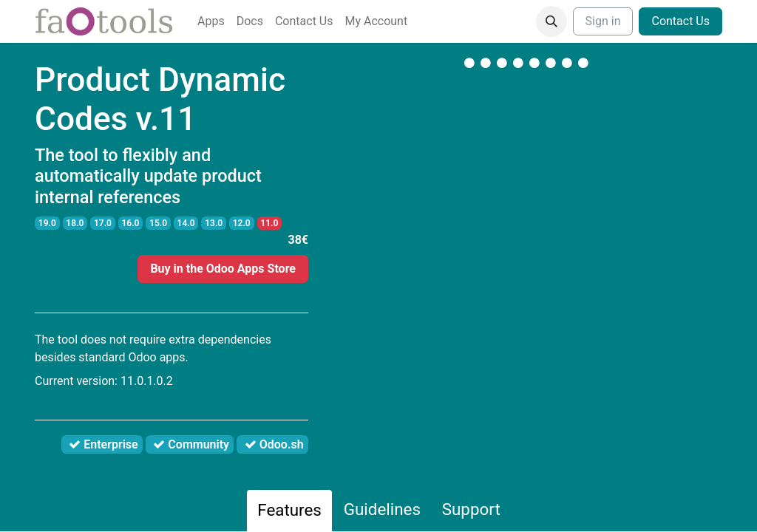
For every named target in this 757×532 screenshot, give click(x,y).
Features (289, 510)
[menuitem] (211, 21)
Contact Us (680, 21)
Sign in (603, 21)
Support (471, 509)
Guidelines (382, 509)
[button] (551, 21)
